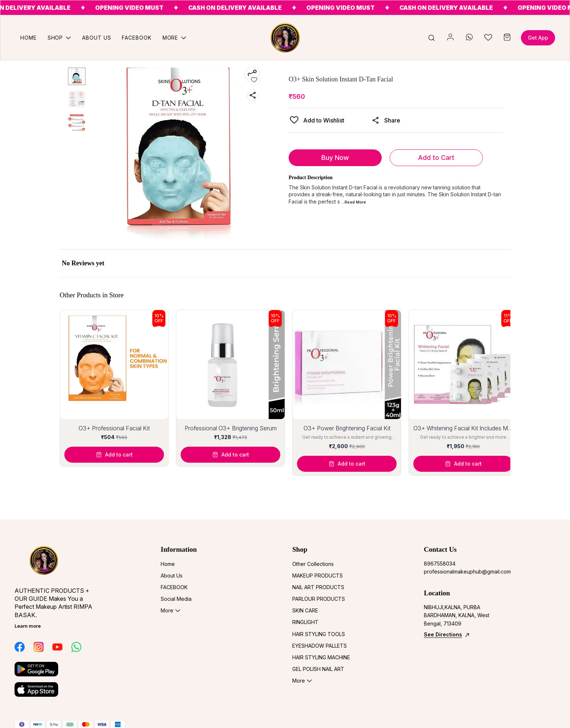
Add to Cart (436, 158)
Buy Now (335, 158)
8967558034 (440, 564)
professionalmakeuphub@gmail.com (464, 572)
